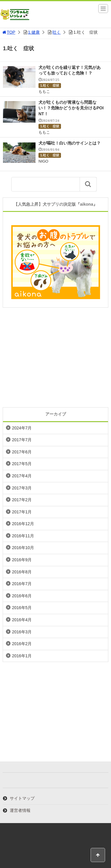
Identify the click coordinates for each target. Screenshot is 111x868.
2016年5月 (22, 608)
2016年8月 (22, 572)
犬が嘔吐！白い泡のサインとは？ (70, 143)
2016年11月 (23, 536)
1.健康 (34, 32)
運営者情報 (20, 810)
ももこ (44, 91)
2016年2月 (22, 644)
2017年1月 (22, 512)
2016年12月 (23, 524)
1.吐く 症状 (50, 85)
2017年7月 (22, 440)
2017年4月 (22, 476)
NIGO (43, 161)
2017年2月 (22, 500)
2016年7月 (22, 584)
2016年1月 (22, 656)
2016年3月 (22, 632)
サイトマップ (22, 798)
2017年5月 (22, 464)
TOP (8, 32)
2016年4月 (22, 620)
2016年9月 (22, 560)
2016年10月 (23, 548)
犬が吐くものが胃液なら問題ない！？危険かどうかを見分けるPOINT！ (71, 108)
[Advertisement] (56, 357)
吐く (57, 32)
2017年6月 (22, 452)
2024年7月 (22, 428)
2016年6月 (22, 596)
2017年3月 (22, 488)
